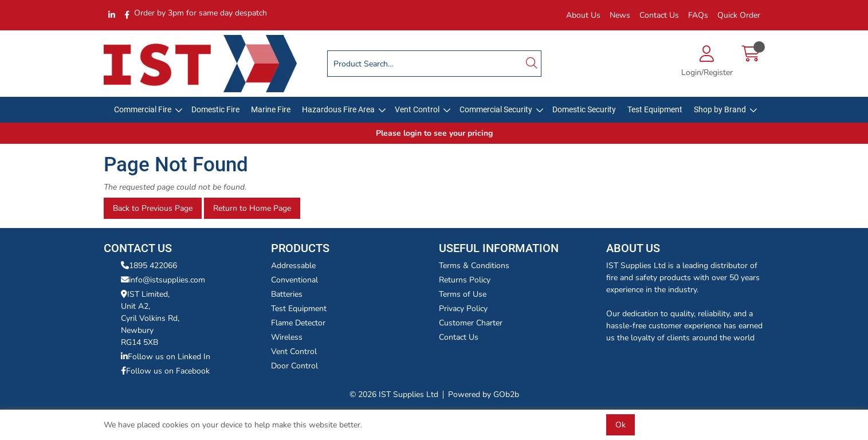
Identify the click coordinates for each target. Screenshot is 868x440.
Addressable (293, 266)
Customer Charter (471, 323)
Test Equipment (655, 109)
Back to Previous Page (153, 208)
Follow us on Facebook (165, 371)
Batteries (287, 294)
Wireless (287, 337)
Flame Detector (298, 323)
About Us (583, 15)
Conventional (294, 280)
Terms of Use (463, 294)
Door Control (294, 366)
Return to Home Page (252, 208)
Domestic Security (584, 109)
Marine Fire (271, 109)
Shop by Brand (720, 109)
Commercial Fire (143, 109)
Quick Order (739, 15)
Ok (620, 425)
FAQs (698, 15)
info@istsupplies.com (163, 280)
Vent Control (417, 109)
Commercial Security (496, 109)
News (620, 15)
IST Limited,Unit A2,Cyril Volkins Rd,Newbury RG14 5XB (150, 318)
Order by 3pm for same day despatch (201, 13)
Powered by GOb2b (484, 394)
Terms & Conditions (474, 266)
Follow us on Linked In (166, 357)
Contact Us (659, 15)
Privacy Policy (463, 309)
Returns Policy (465, 280)
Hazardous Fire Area (338, 109)
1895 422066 (149, 266)
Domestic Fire (215, 109)
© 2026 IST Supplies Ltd (394, 394)
